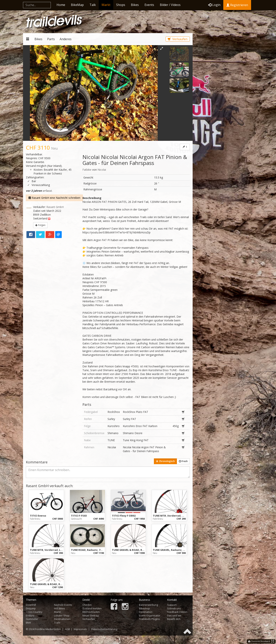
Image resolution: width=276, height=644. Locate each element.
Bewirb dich (174, 619)
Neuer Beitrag (90, 615)
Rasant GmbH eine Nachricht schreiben (54, 198)
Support (172, 605)
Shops (121, 5)
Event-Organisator (150, 615)
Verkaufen (178, 39)
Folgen (40, 225)
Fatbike (87, 170)
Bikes (135, 5)
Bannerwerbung (148, 605)
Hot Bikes (60, 608)
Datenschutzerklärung (104, 629)
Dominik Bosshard (259, 641)
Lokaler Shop (62, 615)
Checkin (87, 605)
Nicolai (102, 170)
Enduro (30, 615)
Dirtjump (31, 608)
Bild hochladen (91, 612)
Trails (57, 623)
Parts (51, 39)
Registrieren (237, 5)
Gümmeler (32, 619)
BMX (28, 623)
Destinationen (62, 619)
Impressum (80, 629)
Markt (106, 5)
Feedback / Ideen (177, 612)
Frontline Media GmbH (48, 629)
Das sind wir (174, 615)
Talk (93, 5)
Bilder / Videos (170, 5)
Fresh (183, 461)
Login (214, 5)
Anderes (66, 39)
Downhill (31, 605)
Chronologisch (165, 461)
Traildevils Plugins (149, 619)
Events (149, 5)
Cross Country (34, 612)
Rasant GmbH (55, 207)
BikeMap (77, 5)
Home (61, 5)
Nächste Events (63, 605)
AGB (67, 629)
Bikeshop (144, 608)
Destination (146, 612)
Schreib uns (174, 608)
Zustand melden (92, 608)
